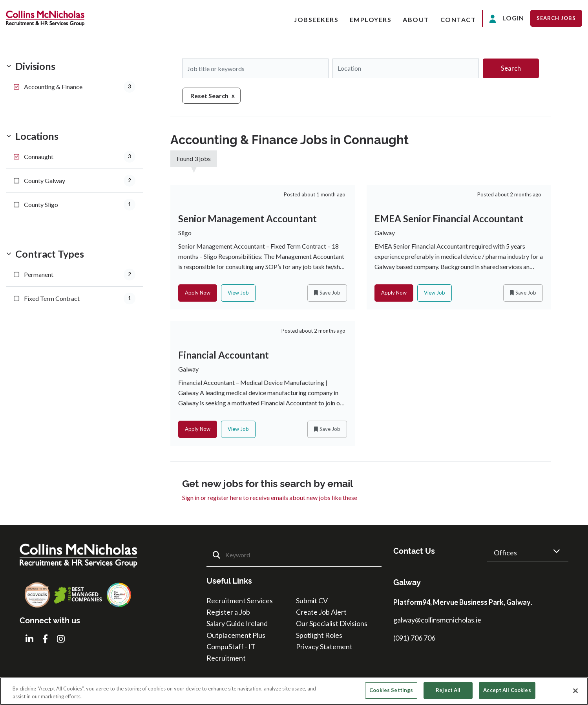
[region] (294, 691)
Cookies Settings (391, 690)
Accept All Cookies (507, 690)
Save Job (330, 293)
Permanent (80, 275)
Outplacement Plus (236, 636)
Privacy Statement (324, 647)
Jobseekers (316, 19)
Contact (458, 19)
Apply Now (198, 293)
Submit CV (312, 601)
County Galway (80, 181)
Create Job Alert (321, 613)
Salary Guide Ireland (237, 624)
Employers (371, 19)
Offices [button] (505, 553)
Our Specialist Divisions (332, 624)
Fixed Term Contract (80, 298)
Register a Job (228, 613)
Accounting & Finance (80, 87)
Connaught (80, 157)
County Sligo (80, 205)
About (416, 19)
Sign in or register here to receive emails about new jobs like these (270, 498)
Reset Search (209, 96)
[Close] (575, 690)
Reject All (448, 690)
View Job (238, 293)
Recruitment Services (240, 601)
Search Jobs (556, 18)
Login (507, 19)
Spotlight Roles (319, 636)
